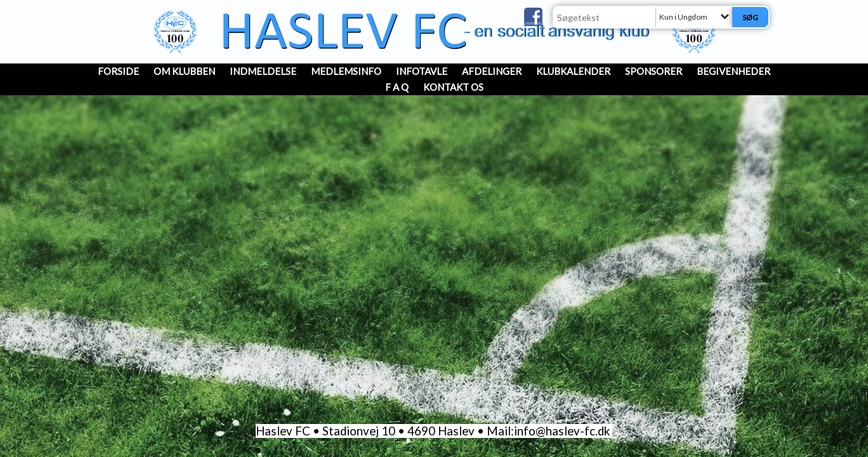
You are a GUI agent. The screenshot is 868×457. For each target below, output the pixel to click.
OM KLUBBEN (184, 71)
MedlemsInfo (346, 71)
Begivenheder (733, 71)
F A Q (397, 87)
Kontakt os (453, 87)
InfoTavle (422, 71)
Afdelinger (492, 71)
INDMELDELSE (263, 71)
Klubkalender (573, 71)
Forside (118, 71)
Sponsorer (654, 71)
